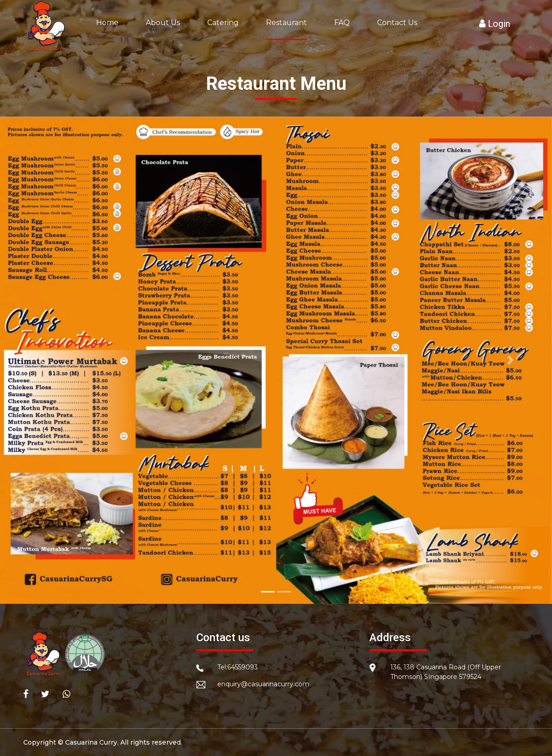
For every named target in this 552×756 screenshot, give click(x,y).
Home (107, 23)
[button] (41, 360)
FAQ (342, 23)
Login (495, 24)
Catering (223, 23)
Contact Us (397, 23)
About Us (163, 23)
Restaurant (286, 23)
